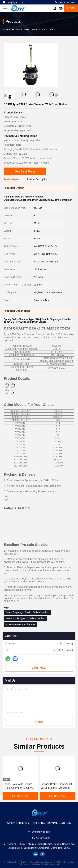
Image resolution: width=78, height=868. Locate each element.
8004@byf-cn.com (13, 2)
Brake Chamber (31, 29)
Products (16, 29)
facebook (42, 854)
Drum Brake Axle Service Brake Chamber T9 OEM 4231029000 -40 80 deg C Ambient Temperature (19, 786)
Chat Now (39, 668)
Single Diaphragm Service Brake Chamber (27, 612)
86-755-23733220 (65, 2)
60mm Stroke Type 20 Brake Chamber (25, 618)
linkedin (36, 854)
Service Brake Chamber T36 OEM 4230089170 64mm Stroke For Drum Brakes (57, 786)
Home (5, 29)
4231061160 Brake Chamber (21, 624)
